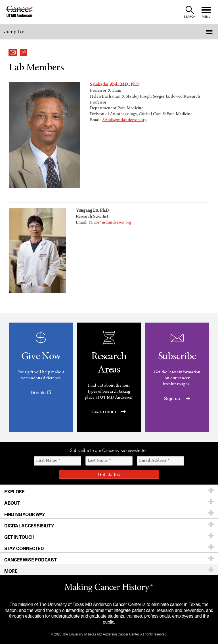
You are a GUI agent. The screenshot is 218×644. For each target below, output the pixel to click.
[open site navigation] (206, 12)
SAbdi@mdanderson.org (125, 120)
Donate (41, 392)
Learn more (109, 412)
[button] (202, 32)
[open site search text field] (189, 12)
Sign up (177, 398)
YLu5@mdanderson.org (110, 222)
